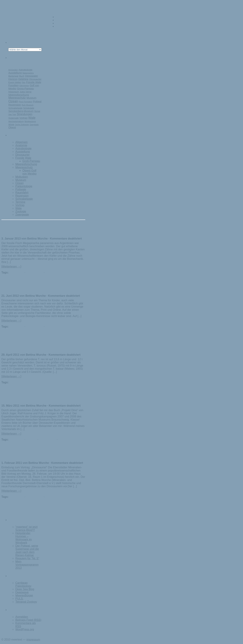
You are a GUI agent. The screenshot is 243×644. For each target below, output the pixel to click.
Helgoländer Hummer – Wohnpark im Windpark (24, 538)
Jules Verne (26, 92)
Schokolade (29, 108)
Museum (32, 98)
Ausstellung (15, 73)
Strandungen (25, 114)
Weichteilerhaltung (16, 121)
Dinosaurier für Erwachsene (29, 288)
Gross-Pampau (26, 89)
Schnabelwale (15, 108)
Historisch (14, 92)
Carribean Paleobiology (23, 584)
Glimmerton (24, 86)
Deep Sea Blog (25, 589)
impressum (33, 640)
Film (24, 82)
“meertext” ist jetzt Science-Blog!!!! (26, 528)
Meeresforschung (19, 95)
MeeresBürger (24, 595)
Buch (22, 76)
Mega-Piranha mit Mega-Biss (30, 231)
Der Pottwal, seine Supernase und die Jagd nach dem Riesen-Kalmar (27, 550)
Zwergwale (34, 125)
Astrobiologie (25, 70)
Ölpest (12, 127)
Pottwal (37, 101)
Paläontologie (24, 186)
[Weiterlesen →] (11, 267)
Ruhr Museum (28, 105)
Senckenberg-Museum (21, 111)
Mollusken (22, 177)
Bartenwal (13, 76)
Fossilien (13, 85)
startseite (61, 17)
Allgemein (21, 142)
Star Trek (12, 114)
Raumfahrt (22, 193)
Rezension (15, 105)
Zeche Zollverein (22, 125)
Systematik (14, 118)
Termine (20, 202)
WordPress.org (25, 629)
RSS (58, 26)
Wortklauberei (30, 121)
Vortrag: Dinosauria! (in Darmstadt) (36, 455)
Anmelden (22, 617)
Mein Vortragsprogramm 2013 (27, 565)
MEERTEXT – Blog (67, 20)
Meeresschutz (17, 98)
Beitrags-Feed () (28, 620)
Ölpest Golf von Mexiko (29, 172)
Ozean (13, 101)
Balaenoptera (28, 73)
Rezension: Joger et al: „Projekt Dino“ (39, 398)
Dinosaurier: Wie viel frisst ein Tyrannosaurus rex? (31, 345)
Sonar (37, 111)
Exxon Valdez (15, 82)
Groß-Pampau (31, 161)
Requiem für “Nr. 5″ (27, 558)
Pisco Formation (25, 102)
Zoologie (21, 211)
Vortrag (23, 118)
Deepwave (22, 592)
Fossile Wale (34, 82)
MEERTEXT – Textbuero (71, 23)
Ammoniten (13, 70)
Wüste (11, 125)
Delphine (23, 79)
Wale (32, 118)
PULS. (19, 599)
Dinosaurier (35, 79)
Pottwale (21, 189)
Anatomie (21, 145)
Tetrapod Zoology (26, 602)
